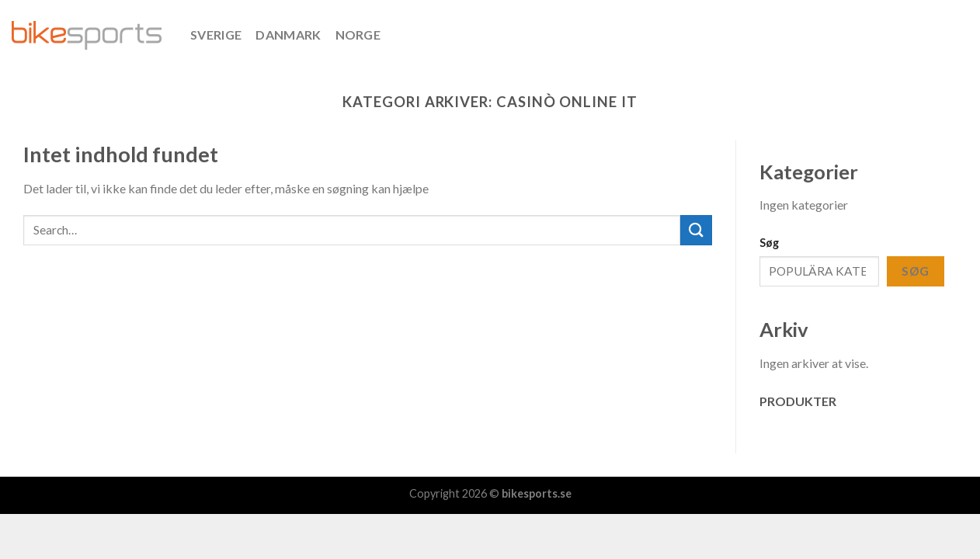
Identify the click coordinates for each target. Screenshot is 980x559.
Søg (769, 243)
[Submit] (696, 230)
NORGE (358, 35)
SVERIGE (216, 35)
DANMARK (288, 35)
